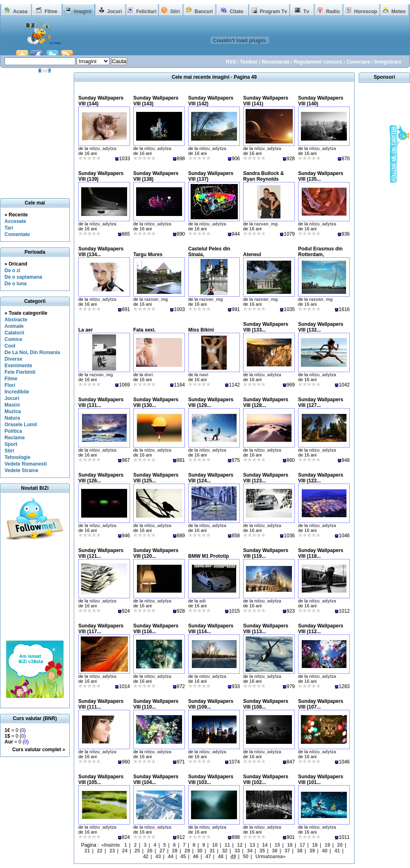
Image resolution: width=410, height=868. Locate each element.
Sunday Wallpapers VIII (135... (321, 176)
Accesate (15, 221)
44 (171, 857)
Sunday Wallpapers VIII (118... (321, 553)
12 (240, 845)
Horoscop (366, 11)
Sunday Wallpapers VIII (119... (266, 553)
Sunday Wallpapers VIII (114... (211, 629)
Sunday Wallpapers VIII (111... (101, 704)
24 (125, 851)
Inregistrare (388, 62)
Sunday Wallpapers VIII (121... (101, 553)
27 (162, 851)
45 (183, 857)
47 (208, 857)
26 (150, 851)
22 (100, 851)
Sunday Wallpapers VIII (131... (101, 402)
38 (300, 851)
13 (252, 845)
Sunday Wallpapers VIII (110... (156, 704)
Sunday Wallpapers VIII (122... (321, 478)
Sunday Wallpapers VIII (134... (101, 252)
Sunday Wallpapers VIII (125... (156, 478)
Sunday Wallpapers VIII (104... (156, 779)
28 (174, 851)
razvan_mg (266, 224)
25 (137, 851)
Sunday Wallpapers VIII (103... (211, 779)
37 (287, 851)
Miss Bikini (201, 330)
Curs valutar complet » (39, 750)
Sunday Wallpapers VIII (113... (266, 629)
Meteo (399, 11)
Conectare (358, 62)
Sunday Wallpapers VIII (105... (101, 779)
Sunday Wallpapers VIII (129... (211, 402)
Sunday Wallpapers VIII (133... (266, 327)
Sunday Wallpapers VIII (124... (211, 478)
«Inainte (110, 845)
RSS (231, 62)
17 (302, 845)
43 (158, 857)
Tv (306, 11)
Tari (9, 228)
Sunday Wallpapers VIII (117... (101, 629)
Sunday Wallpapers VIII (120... (156, 553)
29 (187, 851)
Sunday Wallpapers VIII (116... (156, 629)
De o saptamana (23, 277)
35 (262, 851)
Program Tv (273, 11)
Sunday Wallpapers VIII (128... (266, 402)
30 (199, 851)
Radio (333, 11)
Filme (51, 11)
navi (204, 375)
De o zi (13, 270)
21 (87, 851)
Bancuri (204, 11)
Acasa (20, 11)
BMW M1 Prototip (208, 556)
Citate (236, 11)
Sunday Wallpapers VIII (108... (266, 704)
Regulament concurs (318, 62)
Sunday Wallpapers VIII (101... (321, 779)
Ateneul (252, 254)
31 (212, 851)
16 (290, 845)
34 (249, 851)
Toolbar (249, 62)
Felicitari (146, 11)
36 (274, 851)
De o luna (16, 284)
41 (337, 851)
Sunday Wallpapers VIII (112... (321, 629)
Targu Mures (148, 254)
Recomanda (276, 62)
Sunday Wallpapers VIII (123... (266, 478)
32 (224, 851)
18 (315, 845)
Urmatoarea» (270, 857)
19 (327, 845)
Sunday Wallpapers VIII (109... (211, 704)
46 (196, 857)
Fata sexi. (145, 330)
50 (246, 857)
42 (146, 857)
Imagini (83, 11)
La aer (85, 330)
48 (221, 857)
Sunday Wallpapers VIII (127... (321, 402)
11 (227, 845)
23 (112, 851)
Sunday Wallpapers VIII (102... (266, 779)
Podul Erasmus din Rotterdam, (320, 252)
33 (237, 851)
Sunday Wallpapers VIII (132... (321, 327)
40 (325, 851)
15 (277, 845)
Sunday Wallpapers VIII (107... (321, 704)
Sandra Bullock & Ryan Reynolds (263, 176)
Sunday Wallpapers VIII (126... (101, 478)
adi (203, 601)
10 (215, 845)
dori (149, 375)
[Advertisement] (35, 591)
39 (312, 851)
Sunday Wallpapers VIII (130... (156, 402)
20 (340, 845)
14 (265, 845)
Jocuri (114, 11)
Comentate (17, 234)
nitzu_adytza (103, 148)
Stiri (175, 11)
